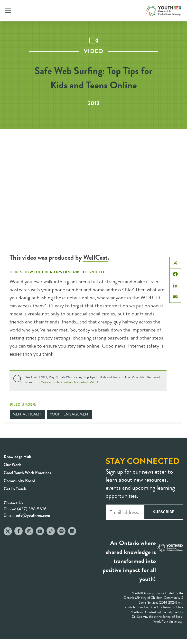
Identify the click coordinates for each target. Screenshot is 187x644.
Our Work (12, 465)
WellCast (95, 257)
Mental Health (28, 414)
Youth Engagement (70, 414)
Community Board (19, 481)
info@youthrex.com (33, 515)
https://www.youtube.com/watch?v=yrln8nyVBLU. (66, 382)
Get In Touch (15, 489)
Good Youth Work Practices (27, 473)
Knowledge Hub (17, 456)
